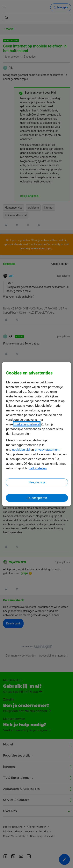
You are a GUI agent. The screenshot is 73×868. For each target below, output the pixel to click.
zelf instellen (38, 468)
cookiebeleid (21, 449)
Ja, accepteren (37, 498)
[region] (36, 434)
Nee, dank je (37, 482)
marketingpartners (27, 424)
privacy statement (47, 449)
